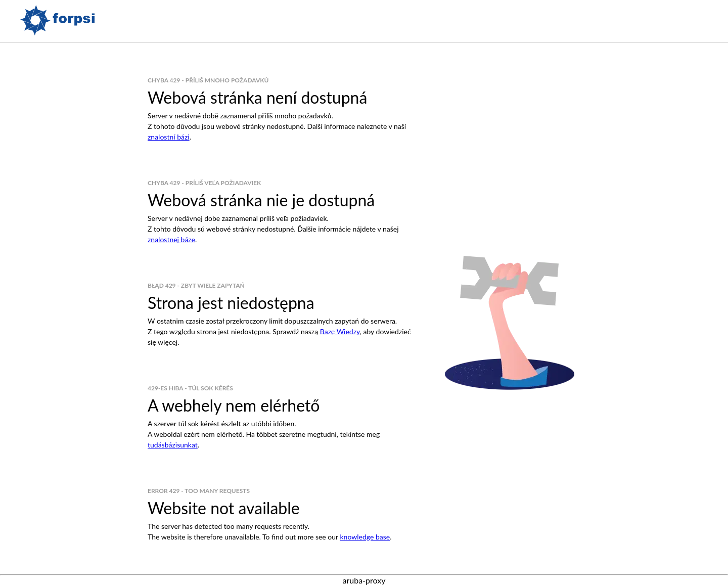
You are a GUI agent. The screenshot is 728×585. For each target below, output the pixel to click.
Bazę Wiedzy (340, 331)
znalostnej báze (171, 239)
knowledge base (365, 537)
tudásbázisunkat (173, 445)
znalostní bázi (169, 137)
